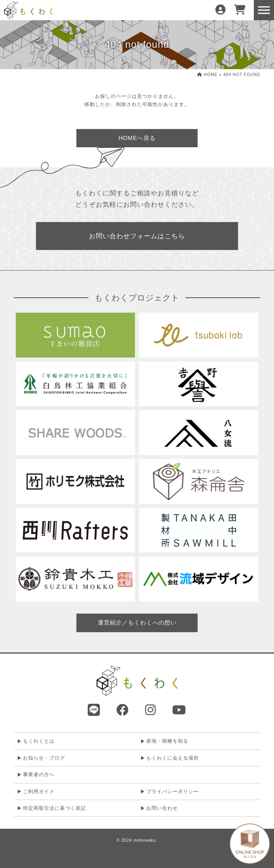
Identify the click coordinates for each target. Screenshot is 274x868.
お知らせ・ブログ (44, 758)
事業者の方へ (39, 775)
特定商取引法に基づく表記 (55, 808)
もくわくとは (39, 741)
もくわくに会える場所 (173, 758)
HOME (207, 75)
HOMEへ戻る (137, 138)
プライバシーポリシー (173, 792)
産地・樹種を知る (167, 741)
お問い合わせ (162, 808)
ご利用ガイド (39, 792)
